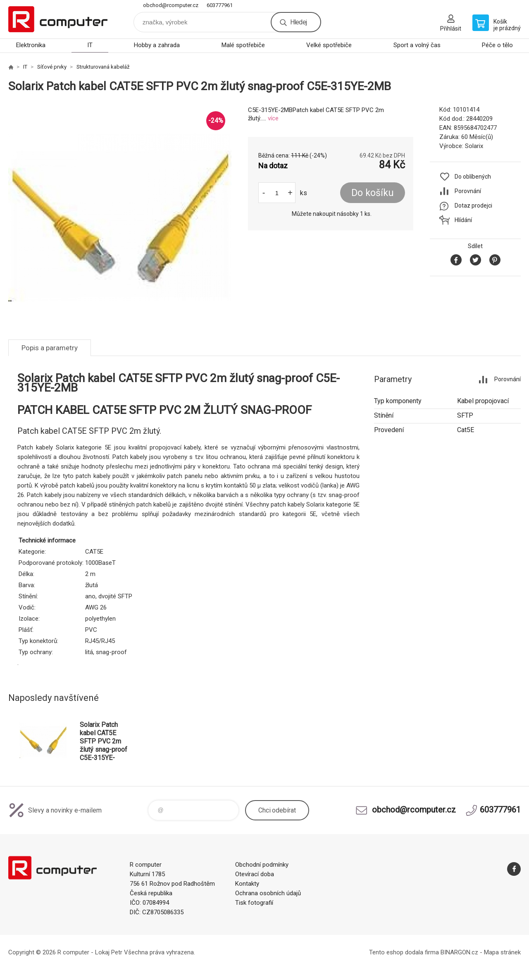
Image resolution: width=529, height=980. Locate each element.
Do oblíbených (473, 177)
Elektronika (31, 45)
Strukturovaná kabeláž (103, 67)
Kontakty (247, 884)
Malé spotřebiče (243, 45)
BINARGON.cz (459, 952)
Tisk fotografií (254, 903)
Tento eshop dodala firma (404, 952)
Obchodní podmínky (262, 865)
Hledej (298, 22)
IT (90, 45)
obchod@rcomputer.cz (171, 5)
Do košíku (373, 193)
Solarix (474, 146)
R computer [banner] (58, 19)
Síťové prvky (52, 67)
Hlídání (463, 220)
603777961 (220, 5)
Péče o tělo (497, 45)
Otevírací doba (255, 874)
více (273, 118)
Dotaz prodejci (473, 206)
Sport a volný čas (417, 45)
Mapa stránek (502, 952)
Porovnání (468, 191)
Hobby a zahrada (157, 45)
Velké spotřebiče (329, 45)
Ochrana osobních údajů (268, 893)
